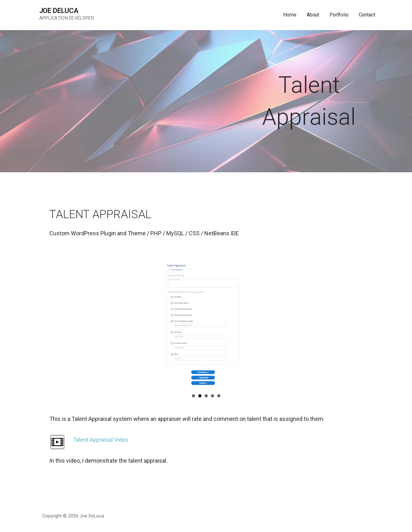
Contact (367, 15)
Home (290, 15)
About (313, 15)
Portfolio (339, 15)
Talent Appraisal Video (101, 440)
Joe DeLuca (59, 11)
